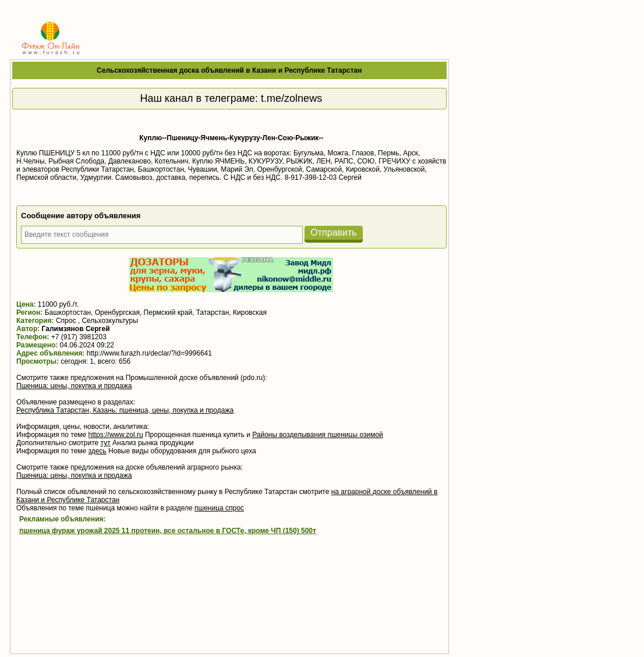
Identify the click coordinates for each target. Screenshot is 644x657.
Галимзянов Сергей (76, 329)
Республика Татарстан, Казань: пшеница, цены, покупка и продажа (125, 410)
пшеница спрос (219, 508)
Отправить (333, 232)
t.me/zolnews (291, 98)
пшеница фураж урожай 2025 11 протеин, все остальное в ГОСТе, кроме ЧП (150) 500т (168, 531)
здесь (98, 451)
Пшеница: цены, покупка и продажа (74, 386)
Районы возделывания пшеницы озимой (318, 435)
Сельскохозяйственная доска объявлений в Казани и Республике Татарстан (229, 70)
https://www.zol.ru (116, 435)
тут (106, 443)
